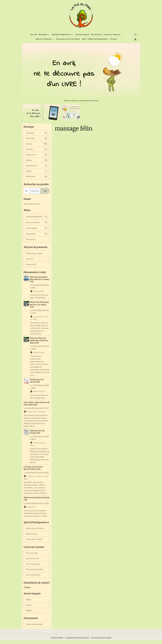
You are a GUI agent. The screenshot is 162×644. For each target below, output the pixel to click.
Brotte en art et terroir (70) (37, 383)
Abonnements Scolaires (35, 531)
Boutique (43, 36)
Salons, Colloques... (44, 40)
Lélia (84, 40)
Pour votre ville (32, 556)
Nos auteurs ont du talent (68, 40)
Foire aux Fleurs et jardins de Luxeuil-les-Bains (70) (40, 342)
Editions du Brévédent (98, 40)
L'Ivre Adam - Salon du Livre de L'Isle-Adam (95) (37, 405)
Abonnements (37, 167)
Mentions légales (57, 641)
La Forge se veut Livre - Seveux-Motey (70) (34, 470)
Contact (113, 40)
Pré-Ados (37, 151)
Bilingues (29, 614)
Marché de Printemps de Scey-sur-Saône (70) (40, 307)
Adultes (37, 162)
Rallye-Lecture (32, 536)
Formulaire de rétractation (101, 641)
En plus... (37, 173)
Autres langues (82, 36)
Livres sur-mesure (112, 36)
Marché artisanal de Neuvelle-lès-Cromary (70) (40, 281)
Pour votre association (35, 572)
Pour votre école (32, 561)
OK (45, 193)
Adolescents (37, 156)
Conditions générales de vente (77, 641)
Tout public (37, 134)
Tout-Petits (37, 140)
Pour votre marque (33, 567)
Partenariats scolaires (34, 542)
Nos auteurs (96, 36)
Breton (29, 608)
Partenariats (37, 178)
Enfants (37, 145)
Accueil (34, 36)
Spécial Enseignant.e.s (62, 36)
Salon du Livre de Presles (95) (37, 434)
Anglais (29, 603)
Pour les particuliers (34, 578)
